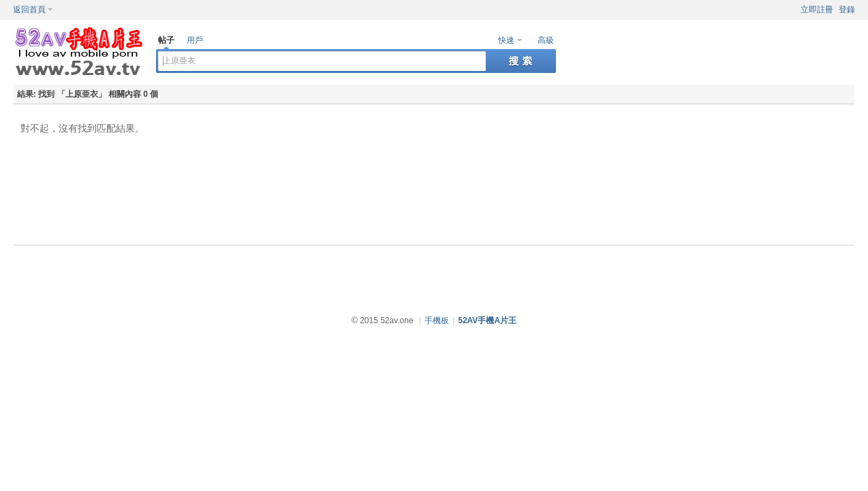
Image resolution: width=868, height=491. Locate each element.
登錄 (847, 10)
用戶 (195, 40)
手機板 (437, 321)
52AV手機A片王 (487, 321)
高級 (546, 40)
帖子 (166, 40)
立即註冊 (817, 10)
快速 (506, 40)
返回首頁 (29, 10)
